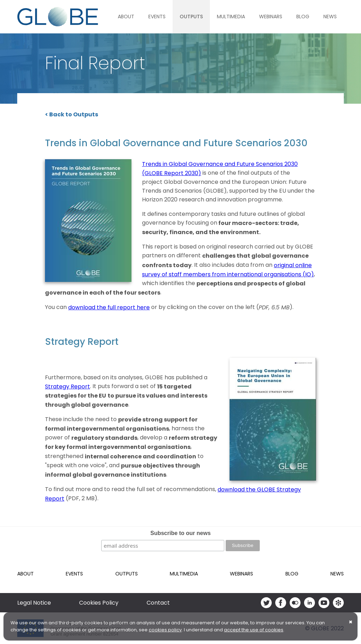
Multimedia (231, 17)
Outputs (191, 17)
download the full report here (109, 307)
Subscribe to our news (181, 533)
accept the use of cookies (254, 630)
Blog (303, 17)
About (126, 17)
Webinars (271, 17)
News (330, 17)
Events (157, 17)
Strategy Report (67, 387)
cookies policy (165, 630)
